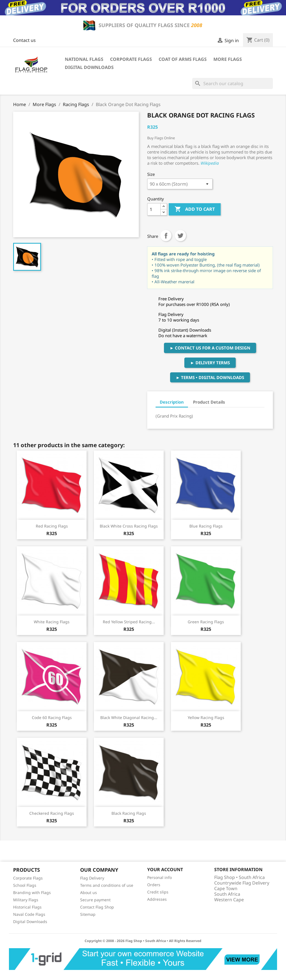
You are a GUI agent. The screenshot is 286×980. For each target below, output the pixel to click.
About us (89, 892)
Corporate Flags (131, 59)
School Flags (25, 885)
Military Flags (26, 900)
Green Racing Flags (206, 622)
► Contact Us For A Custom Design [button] (210, 348)
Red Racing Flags (52, 526)
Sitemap (88, 914)
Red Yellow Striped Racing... (129, 622)
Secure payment (95, 900)
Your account (165, 869)
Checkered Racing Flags (52, 813)
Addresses (157, 899)
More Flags (228, 59)
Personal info (159, 877)
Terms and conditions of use (107, 885)
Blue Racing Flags (206, 526)
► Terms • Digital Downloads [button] (210, 377)
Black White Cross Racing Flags (129, 526)
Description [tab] (172, 402)
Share (166, 236)
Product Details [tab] (209, 402)
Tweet (180, 236)
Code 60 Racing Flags (52, 717)
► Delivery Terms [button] (210, 363)
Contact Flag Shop (97, 907)
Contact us (24, 40)
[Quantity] (154, 209)
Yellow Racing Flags (206, 717)
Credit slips (158, 892)
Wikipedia (210, 163)
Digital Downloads (89, 67)
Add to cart (195, 209)
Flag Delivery (92, 878)
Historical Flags (27, 907)
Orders (154, 885)
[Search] (233, 83)
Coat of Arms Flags (183, 59)
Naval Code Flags (29, 914)
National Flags (84, 59)
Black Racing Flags (129, 813)
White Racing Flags (52, 622)
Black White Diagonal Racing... (129, 717)
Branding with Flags (32, 892)
